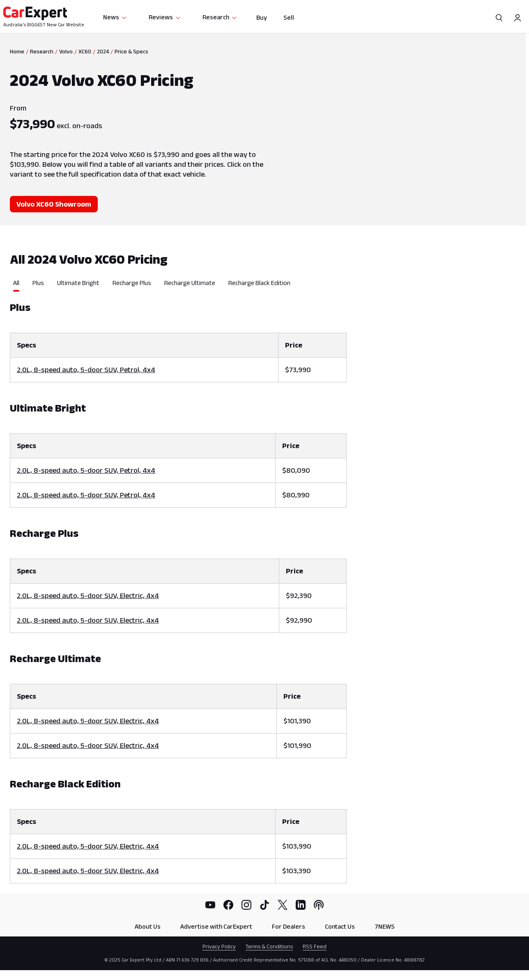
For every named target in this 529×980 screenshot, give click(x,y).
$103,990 (297, 846)
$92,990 (299, 620)
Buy (262, 17)
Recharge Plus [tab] (132, 283)
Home (17, 51)
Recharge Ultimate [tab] (190, 283)
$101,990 (297, 745)
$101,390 (297, 721)
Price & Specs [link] (131, 51)
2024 (103, 51)
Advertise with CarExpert (216, 926)
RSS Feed (315, 946)
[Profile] (517, 18)
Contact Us (340, 926)
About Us (148, 926)
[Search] (499, 18)
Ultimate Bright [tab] (78, 283)
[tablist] (178, 285)
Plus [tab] (38, 283)
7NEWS (385, 926)
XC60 (85, 51)
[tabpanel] (178, 588)
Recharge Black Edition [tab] (259, 283)
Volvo (66, 51)
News (115, 17)
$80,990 (296, 495)
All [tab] (16, 283)
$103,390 (297, 871)
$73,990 (298, 370)
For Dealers (289, 926)
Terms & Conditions (269, 946)
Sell (289, 17)
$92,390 (299, 596)
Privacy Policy (219, 946)
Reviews (165, 17)
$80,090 (296, 470)
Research (220, 17)
